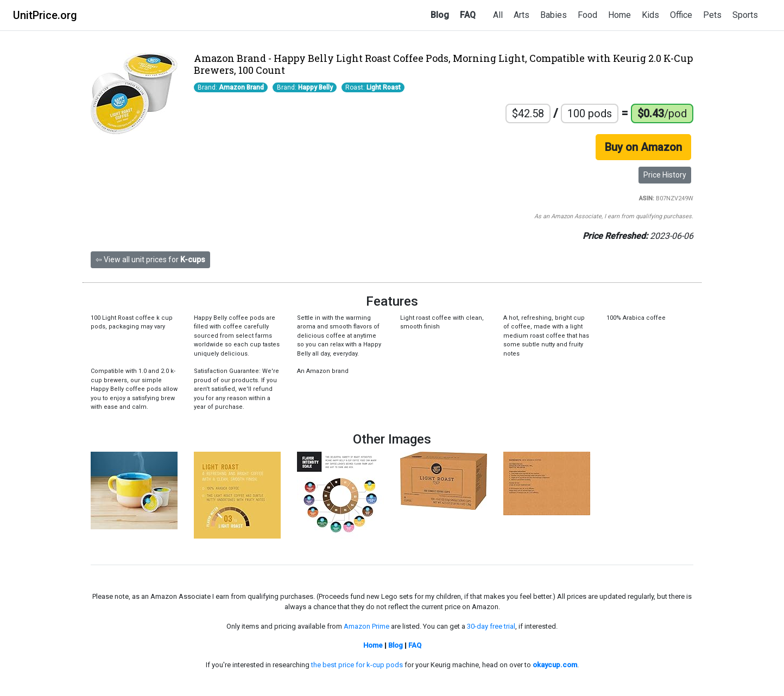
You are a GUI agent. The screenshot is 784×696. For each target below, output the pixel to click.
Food (587, 15)
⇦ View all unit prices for (150, 260)
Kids (650, 15)
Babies (554, 15)
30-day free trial (491, 626)
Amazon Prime (366, 626)
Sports (745, 15)
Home (619, 15)
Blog (440, 15)
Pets (712, 15)
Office (681, 15)
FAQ (468, 15)
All (498, 15)
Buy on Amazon (643, 147)
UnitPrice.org (45, 15)
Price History (665, 175)
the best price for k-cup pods (357, 665)
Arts (521, 15)
